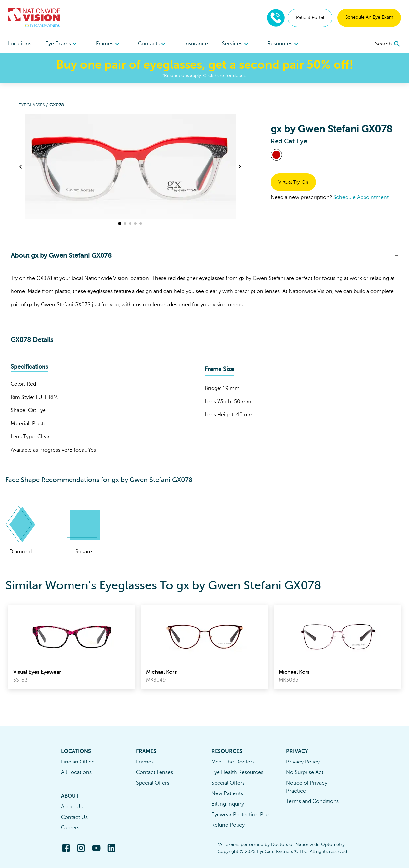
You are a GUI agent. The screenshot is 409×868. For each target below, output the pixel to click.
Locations (20, 44)
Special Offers (153, 783)
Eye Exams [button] (62, 44)
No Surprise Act (305, 772)
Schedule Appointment (361, 197)
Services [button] (236, 44)
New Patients (227, 793)
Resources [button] (284, 44)
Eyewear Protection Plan (241, 815)
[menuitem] (62, 44)
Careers (70, 828)
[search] (388, 44)
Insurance (196, 44)
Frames (145, 762)
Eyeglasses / (34, 105)
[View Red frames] (276, 155)
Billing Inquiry (228, 804)
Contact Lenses (155, 772)
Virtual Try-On (293, 182)
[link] (72, 647)
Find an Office (78, 762)
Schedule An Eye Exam (369, 17)
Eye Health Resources (237, 772)
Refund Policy (228, 825)
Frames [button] (109, 44)
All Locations (76, 772)
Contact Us (74, 817)
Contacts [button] (153, 44)
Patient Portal (310, 18)
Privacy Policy (303, 762)
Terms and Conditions (312, 801)
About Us (72, 807)
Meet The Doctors (233, 762)
